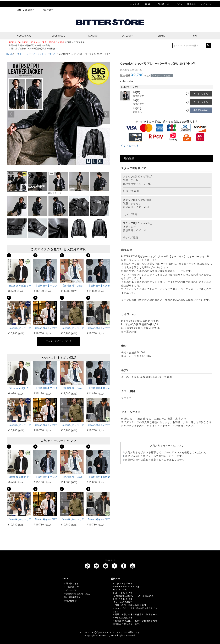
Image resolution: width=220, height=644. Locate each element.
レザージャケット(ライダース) (41, 54)
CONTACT (48, 10)
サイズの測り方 (71, 587)
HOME (10, 54)
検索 (209, 45)
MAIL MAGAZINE (25, 10)
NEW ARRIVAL (24, 36)
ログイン (178, 4)
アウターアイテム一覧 (57, 341)
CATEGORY (127, 36)
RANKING (93, 36)
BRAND (162, 36)
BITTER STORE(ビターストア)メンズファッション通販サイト (110, 632)
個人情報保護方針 (72, 597)
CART (196, 36)
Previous (11, 114)
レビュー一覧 (70, 590)
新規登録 (191, 4)
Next (106, 114)
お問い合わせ (70, 601)
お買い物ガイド (71, 584)
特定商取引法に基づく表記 (77, 594)
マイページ (206, 4)
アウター (20, 54)
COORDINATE (59, 36)
